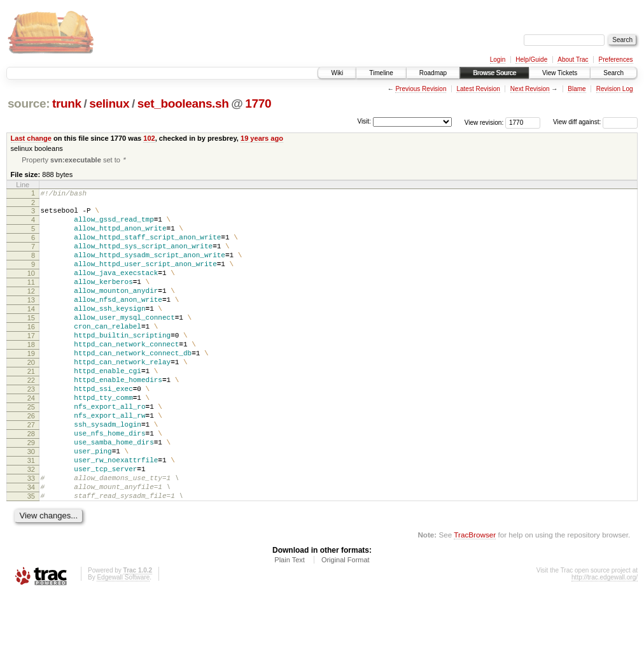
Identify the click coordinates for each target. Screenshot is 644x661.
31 (31, 517)
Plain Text (290, 626)
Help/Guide (531, 60)
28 (31, 485)
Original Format (346, 626)
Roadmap (433, 73)
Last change (31, 138)
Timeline (381, 73)
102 (149, 138)
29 (31, 495)
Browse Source (494, 73)
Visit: (364, 121)
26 (31, 463)
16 (31, 355)
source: (29, 103)
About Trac (573, 60)
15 (31, 344)
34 (31, 550)
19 (31, 387)
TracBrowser (475, 601)
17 (31, 366)
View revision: (484, 122)
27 (31, 474)
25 (31, 452)
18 (31, 376)
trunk (67, 103)
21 (31, 409)
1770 (258, 103)
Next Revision (530, 89)
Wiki (337, 73)
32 (31, 528)
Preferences (616, 60)
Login (498, 60)
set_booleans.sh (183, 103)
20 (31, 398)
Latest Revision (478, 89)
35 (31, 560)
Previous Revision (421, 89)
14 (31, 333)
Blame (577, 89)
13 (31, 322)
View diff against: (595, 122)
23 (31, 430)
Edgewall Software (123, 643)
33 (31, 539)
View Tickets (560, 73)
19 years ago (262, 138)
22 (31, 420)
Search (613, 73)
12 (31, 311)
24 (31, 441)
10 (31, 290)
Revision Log (615, 89)
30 (31, 506)
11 (31, 301)
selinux (109, 103)
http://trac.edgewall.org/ (605, 643)
